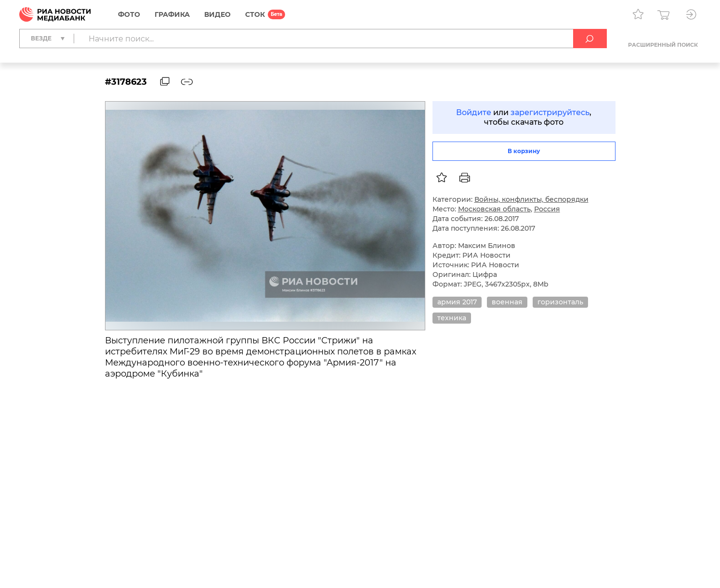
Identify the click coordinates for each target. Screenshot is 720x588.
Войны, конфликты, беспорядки (531, 199)
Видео (217, 14)
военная (507, 302)
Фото (129, 14)
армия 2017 (457, 302)
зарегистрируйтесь (550, 112)
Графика (172, 14)
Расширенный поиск (663, 45)
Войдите (474, 112)
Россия (547, 209)
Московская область (494, 209)
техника (452, 318)
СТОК (255, 14)
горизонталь (560, 302)
